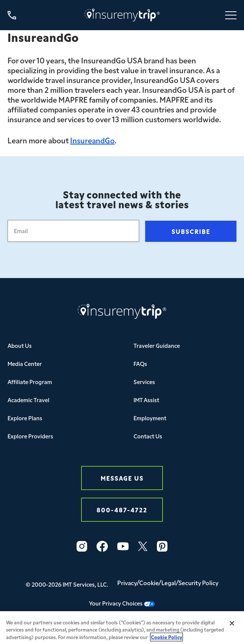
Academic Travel (28, 400)
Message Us (122, 478)
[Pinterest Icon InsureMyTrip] (162, 546)
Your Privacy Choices (122, 603)
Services (144, 382)
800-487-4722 (122, 510)
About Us (20, 345)
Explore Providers (30, 436)
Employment (150, 418)
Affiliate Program (30, 382)
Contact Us (148, 436)
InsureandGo (92, 140)
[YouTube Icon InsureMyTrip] (123, 546)
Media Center (25, 363)
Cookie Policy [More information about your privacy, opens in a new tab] (167, 640)
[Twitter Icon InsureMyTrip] (143, 546)
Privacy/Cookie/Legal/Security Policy (168, 583)
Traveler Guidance (157, 345)
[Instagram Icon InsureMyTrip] (82, 546)
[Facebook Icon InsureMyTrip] (102, 546)
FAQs (140, 363)
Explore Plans (25, 418)
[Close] (232, 626)
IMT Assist (146, 400)
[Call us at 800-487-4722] (12, 15)
